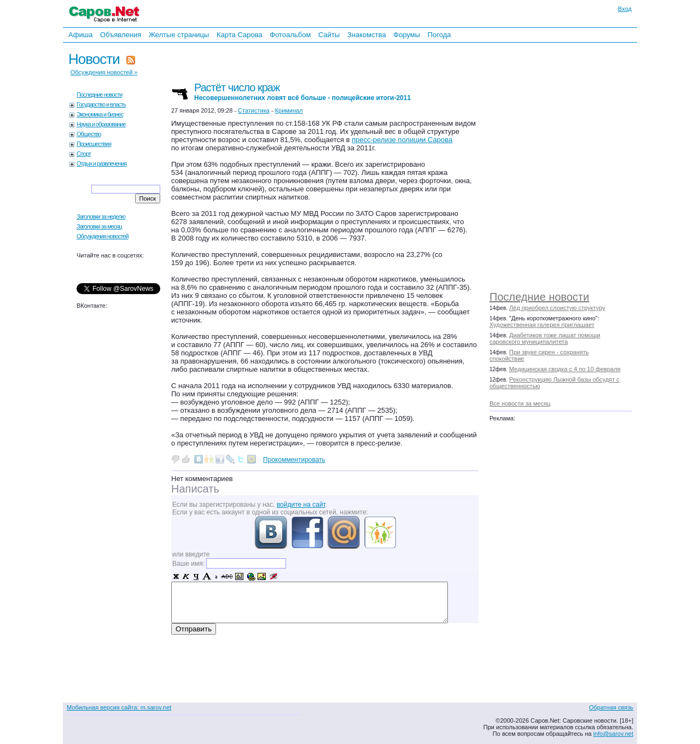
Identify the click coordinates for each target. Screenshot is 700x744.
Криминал (289, 110)
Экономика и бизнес (100, 114)
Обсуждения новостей (103, 236)
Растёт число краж (302, 92)
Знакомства (367, 35)
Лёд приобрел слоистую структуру (557, 308)
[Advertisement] (566, 164)
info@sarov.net (613, 734)
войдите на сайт (301, 505)
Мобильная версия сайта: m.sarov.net (119, 707)
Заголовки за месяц (99, 226)
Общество (89, 134)
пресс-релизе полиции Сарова (402, 140)
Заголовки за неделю (101, 216)
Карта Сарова (240, 35)
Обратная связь (611, 707)
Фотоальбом (290, 35)
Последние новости (539, 297)
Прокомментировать (294, 460)
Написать (195, 489)
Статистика (254, 110)
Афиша (80, 35)
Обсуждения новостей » (104, 72)
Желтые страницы (179, 35)
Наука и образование (101, 124)
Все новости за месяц (520, 403)
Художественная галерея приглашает (542, 325)
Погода (439, 35)
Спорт (84, 154)
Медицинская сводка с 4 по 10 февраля (565, 369)
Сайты (329, 35)
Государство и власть (101, 104)
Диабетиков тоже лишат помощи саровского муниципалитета (545, 338)
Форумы (407, 35)
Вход (625, 9)
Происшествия (94, 144)
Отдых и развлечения (101, 163)
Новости (94, 59)
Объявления (121, 35)
